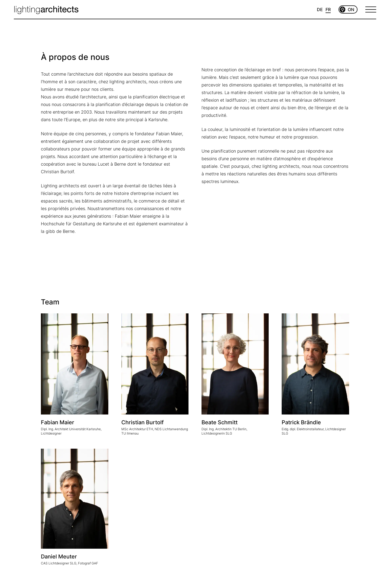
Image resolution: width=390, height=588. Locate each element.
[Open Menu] (371, 9)
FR (328, 9)
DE (320, 9)
